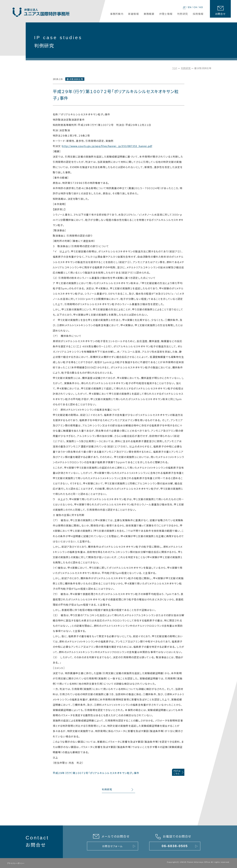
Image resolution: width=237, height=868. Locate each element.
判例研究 (186, 68)
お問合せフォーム (112, 846)
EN (190, 7)
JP (184, 7)
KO (201, 7)
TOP (175, 68)
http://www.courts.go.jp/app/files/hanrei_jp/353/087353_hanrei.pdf (107, 146)
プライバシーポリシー (16, 863)
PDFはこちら (177, 772)
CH (195, 7)
